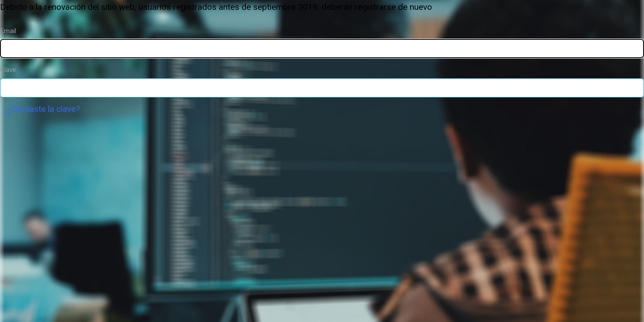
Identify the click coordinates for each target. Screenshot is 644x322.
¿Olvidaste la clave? (43, 109)
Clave (8, 70)
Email (8, 31)
